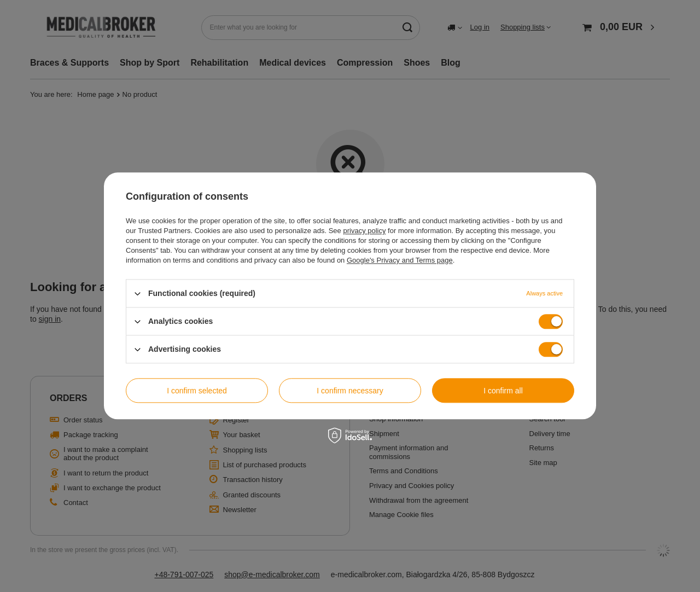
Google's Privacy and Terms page (400, 260)
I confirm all (503, 391)
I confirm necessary (350, 391)
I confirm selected (197, 391)
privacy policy (364, 231)
